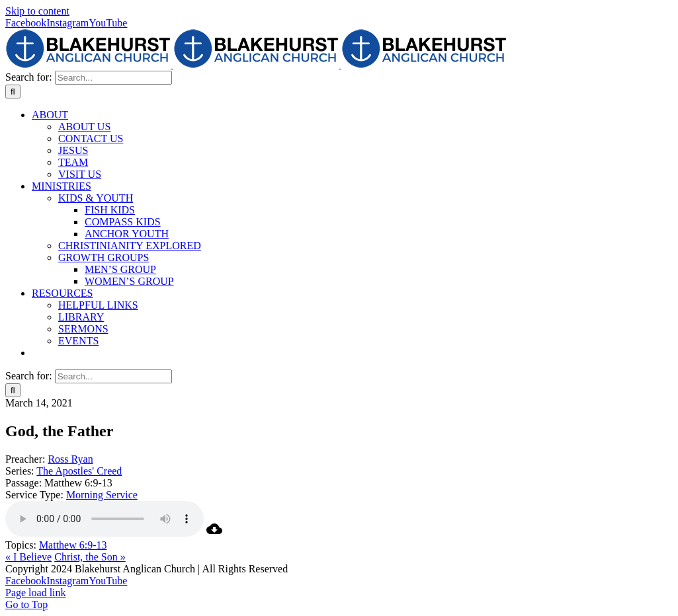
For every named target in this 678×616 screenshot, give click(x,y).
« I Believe (28, 557)
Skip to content (37, 11)
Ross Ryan (70, 459)
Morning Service (102, 495)
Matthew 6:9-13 (73, 545)
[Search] (13, 92)
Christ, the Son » (90, 557)
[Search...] (113, 78)
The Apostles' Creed (79, 471)
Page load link (36, 593)
